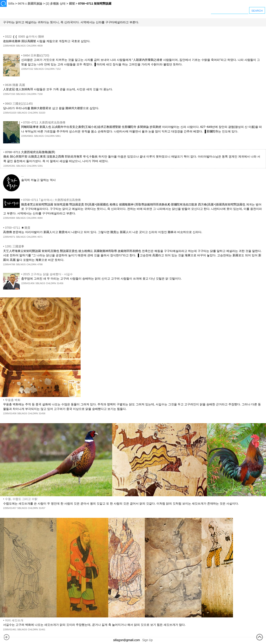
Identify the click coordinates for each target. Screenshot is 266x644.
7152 (58, 69)
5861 (58, 136)
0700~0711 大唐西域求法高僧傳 (44, 122)
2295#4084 (9, 218)
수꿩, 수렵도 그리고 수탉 (21, 499)
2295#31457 (10, 508)
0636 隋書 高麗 (15, 85)
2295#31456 (28, 283)
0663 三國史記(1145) (19, 104)
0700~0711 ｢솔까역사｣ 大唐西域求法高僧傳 (52, 200)
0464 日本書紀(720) (36, 55)
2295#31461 (10, 629)
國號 (72, 4)
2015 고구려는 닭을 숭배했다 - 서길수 (48, 274)
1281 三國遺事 (15, 246)
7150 (40, 94)
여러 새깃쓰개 (14, 620)
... (22, 176)
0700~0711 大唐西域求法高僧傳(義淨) (30, 152)
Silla (11, 4)
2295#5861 (27, 136)
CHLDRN (31, 46)
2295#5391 (9, 166)
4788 (40, 264)
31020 (42, 113)
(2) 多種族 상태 (56, 4)
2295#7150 (9, 94)
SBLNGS (21, 46)
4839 (40, 46)
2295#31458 (10, 413)
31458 (42, 413)
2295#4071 (9, 237)
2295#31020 (10, 113)
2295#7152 (27, 69)
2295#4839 (9, 46)
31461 (42, 629)
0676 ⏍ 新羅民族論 (30, 4)
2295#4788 (9, 264)
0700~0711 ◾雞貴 (18, 228)
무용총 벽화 (13, 400)
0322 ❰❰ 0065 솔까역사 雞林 (25, 37)
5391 (40, 166)
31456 (60, 283)
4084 (40, 218)
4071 (40, 237)
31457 (42, 508)
